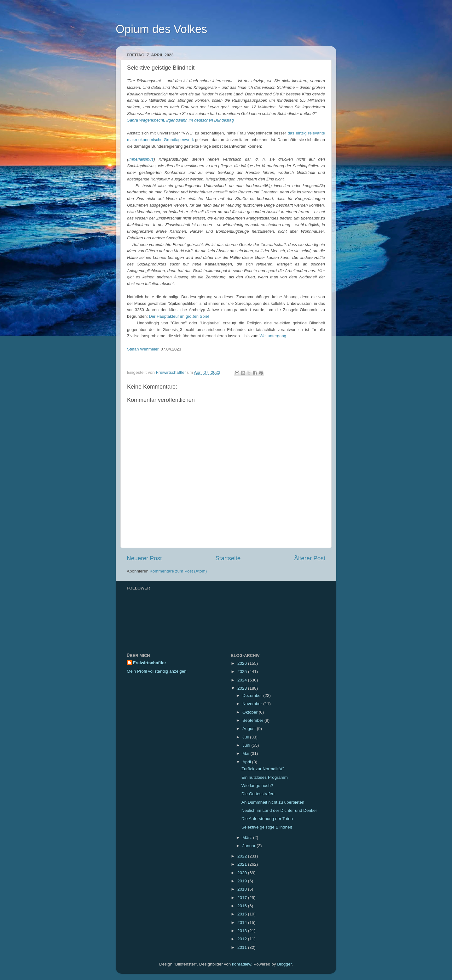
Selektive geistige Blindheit (267, 827)
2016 (243, 906)
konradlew (242, 964)
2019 (243, 881)
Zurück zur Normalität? (263, 769)
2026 (243, 663)
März (248, 838)
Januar (249, 846)
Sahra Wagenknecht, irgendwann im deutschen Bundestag (180, 120)
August (250, 729)
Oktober (251, 712)
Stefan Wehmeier (143, 349)
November (253, 704)
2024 (243, 680)
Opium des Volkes (161, 29)
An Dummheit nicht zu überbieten (273, 802)
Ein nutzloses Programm (265, 777)
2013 (243, 931)
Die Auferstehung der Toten (267, 819)
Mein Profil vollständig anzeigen (157, 671)
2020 (243, 873)
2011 (243, 947)
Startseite (228, 558)
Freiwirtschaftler (150, 663)
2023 (243, 688)
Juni (247, 745)
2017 (243, 898)
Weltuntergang (273, 336)
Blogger (284, 964)
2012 (243, 939)
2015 (243, 914)
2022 (243, 856)
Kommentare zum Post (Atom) (178, 571)
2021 (243, 864)
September (253, 720)
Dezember (253, 695)
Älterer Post (310, 558)
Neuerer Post (144, 558)
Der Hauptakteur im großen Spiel (179, 316)
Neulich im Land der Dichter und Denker (279, 810)
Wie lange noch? (257, 786)
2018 (243, 889)
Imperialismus (141, 159)
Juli (246, 737)
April (247, 762)
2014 (243, 923)
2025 (243, 672)
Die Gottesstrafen (258, 794)
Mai (246, 753)
